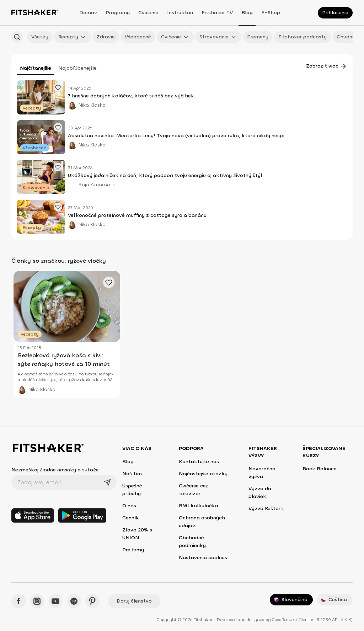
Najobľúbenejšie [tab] (77, 68)
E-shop (271, 13)
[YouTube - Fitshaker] (55, 601)
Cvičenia (148, 13)
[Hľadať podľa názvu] (17, 37)
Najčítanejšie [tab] (36, 68)
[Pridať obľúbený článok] (58, 87)
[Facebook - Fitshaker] (18, 601)
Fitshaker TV (217, 13)
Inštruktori (180, 13)
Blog (247, 13)
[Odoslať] (107, 482)
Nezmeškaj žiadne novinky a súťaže (55, 470)
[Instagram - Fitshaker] (37, 601)
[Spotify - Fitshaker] (74, 601)
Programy (118, 13)
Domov (88, 13)
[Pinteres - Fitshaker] (92, 601)
